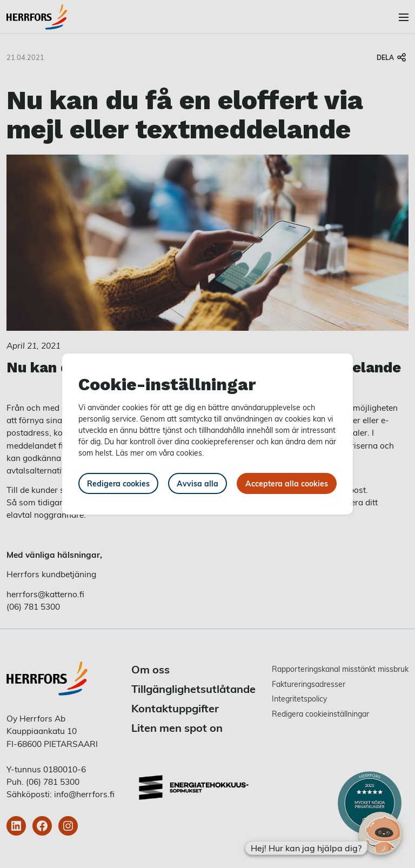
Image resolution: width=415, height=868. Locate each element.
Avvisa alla (198, 483)
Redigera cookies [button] (118, 483)
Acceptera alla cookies (287, 483)
